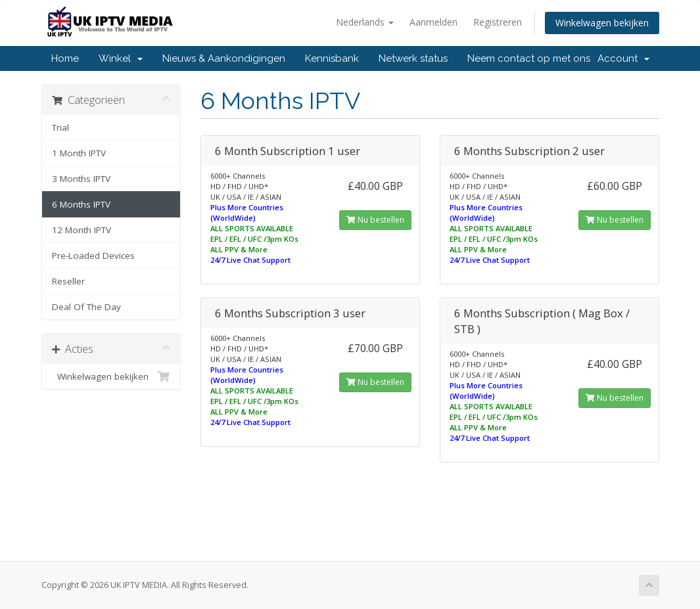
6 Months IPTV (81, 204)
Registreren (498, 22)
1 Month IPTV (79, 153)
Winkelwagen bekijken (602, 23)
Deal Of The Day (86, 307)
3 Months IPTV (81, 179)
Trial (60, 127)
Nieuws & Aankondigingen (224, 58)
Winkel (121, 58)
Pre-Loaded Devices (93, 256)
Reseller (68, 281)
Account (623, 58)
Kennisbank (332, 58)
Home (65, 58)
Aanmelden (433, 22)
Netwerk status (413, 58)
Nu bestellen (375, 220)
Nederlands (365, 22)
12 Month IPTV (82, 230)
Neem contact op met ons (529, 58)
